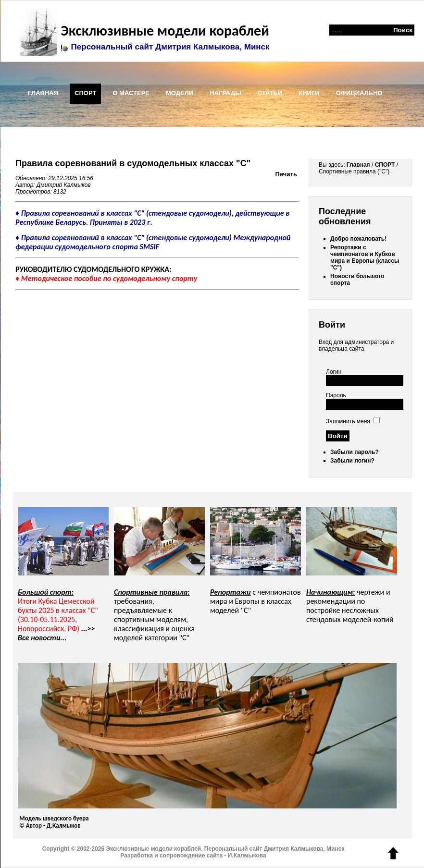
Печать (286, 174)
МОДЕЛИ (180, 93)
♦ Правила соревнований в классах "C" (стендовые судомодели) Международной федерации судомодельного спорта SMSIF (153, 242)
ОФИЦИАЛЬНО (359, 93)
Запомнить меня (348, 421)
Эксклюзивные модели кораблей (163, 31)
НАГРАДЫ (225, 93)
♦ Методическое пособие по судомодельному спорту (106, 278)
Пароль (336, 395)
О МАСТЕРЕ (131, 93)
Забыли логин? (352, 461)
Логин (334, 372)
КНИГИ (309, 93)
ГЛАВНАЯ (43, 93)
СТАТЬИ (270, 93)
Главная (358, 165)
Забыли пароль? (355, 452)
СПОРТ (85, 93)
